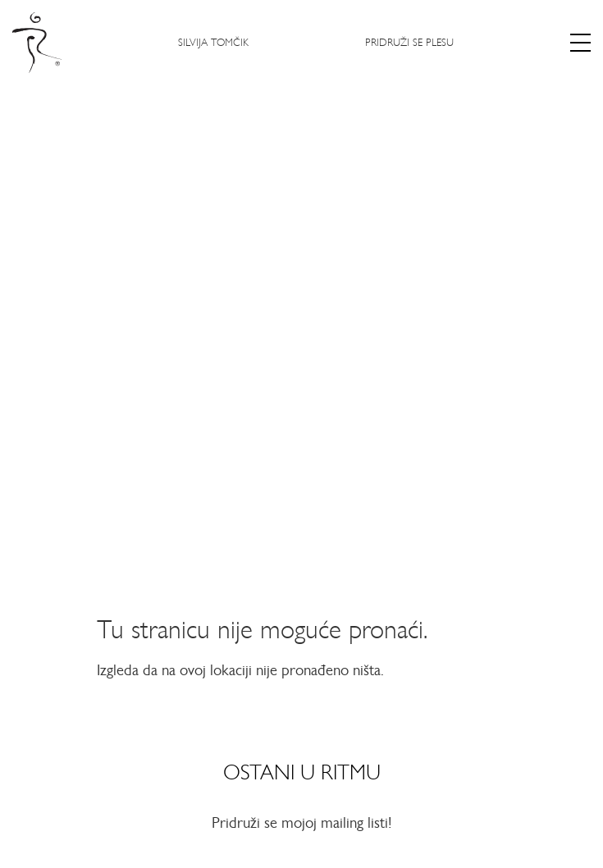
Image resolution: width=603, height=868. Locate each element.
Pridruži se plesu (409, 42)
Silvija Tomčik (213, 42)
